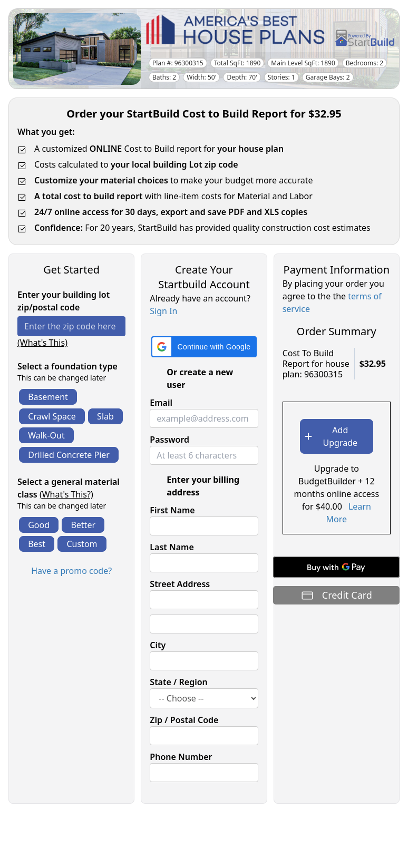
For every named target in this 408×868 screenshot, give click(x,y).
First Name (172, 510)
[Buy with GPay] (336, 567)
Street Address (180, 584)
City (158, 645)
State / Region (179, 682)
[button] (204, 347)
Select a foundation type (67, 366)
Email (161, 403)
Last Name (172, 547)
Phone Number (181, 757)
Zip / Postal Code (184, 720)
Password (169, 440)
